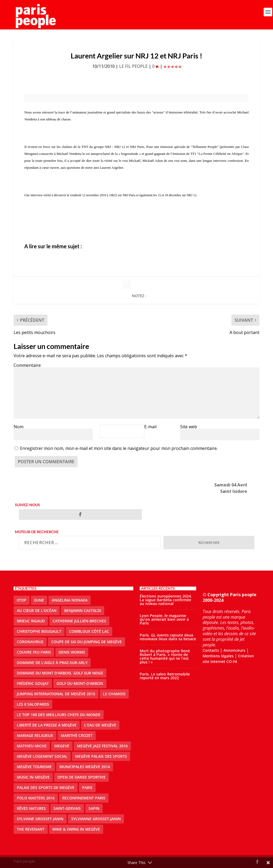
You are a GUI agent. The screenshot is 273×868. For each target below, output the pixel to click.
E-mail (150, 427)
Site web (189, 427)
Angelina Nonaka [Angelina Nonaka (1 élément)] (70, 600)
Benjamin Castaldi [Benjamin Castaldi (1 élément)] (83, 610)
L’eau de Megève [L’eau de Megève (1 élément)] (100, 725)
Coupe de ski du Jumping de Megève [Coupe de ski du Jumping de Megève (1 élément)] (87, 642)
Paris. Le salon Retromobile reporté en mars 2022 (165, 676)
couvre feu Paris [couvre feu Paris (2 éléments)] (34, 652)
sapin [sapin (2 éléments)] (94, 808)
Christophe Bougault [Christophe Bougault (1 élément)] (39, 631)
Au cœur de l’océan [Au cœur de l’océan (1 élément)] (37, 610)
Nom (19, 427)
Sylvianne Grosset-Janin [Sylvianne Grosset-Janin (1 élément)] (96, 819)
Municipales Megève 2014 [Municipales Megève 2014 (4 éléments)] (85, 767)
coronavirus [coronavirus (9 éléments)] (30, 642)
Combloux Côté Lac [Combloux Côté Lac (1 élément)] (89, 631)
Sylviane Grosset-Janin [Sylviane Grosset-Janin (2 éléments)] (40, 819)
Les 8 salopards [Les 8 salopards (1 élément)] (33, 704)
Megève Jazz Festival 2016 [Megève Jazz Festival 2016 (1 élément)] (102, 746)
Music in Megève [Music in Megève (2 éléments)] (33, 777)
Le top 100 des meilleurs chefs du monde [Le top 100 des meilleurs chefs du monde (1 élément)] (59, 715)
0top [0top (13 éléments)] (22, 600)
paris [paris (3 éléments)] (87, 788)
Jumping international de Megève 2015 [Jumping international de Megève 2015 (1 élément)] (56, 694)
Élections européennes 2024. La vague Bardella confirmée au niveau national (166, 600)
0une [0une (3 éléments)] (39, 600)
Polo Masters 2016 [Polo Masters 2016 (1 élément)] (36, 798)
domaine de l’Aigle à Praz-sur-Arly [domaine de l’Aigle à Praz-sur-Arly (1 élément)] (52, 663)
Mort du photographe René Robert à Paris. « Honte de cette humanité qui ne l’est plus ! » (165, 656)
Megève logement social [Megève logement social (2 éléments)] (42, 756)
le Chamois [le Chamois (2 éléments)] (114, 694)
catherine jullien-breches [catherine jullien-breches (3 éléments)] (79, 621)
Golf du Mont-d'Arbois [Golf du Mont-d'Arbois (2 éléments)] (80, 683)
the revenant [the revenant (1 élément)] (31, 829)
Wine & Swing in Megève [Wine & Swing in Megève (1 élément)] (76, 829)
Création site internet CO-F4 (228, 659)
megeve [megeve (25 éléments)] (62, 746)
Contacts (211, 650)
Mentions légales (218, 656)
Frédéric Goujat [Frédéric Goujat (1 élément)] (33, 683)
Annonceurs (234, 650)
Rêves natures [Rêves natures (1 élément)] (31, 808)
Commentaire (27, 365)
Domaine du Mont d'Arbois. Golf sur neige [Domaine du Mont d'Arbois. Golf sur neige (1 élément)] (60, 673)
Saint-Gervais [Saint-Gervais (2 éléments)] (67, 808)
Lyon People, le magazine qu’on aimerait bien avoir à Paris (164, 619)
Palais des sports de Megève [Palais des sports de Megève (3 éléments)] (46, 788)
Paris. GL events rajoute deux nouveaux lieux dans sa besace (168, 637)
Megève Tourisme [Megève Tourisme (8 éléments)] (34, 767)
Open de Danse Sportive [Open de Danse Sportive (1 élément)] (81, 777)
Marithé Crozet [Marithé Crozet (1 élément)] (77, 735)
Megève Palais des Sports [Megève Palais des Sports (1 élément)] (101, 756)
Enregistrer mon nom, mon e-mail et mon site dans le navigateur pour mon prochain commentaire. (119, 448)
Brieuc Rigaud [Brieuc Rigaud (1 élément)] (31, 621)
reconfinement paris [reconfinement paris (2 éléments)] (84, 798)
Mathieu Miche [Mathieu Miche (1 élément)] (32, 746)
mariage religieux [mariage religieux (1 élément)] (35, 735)
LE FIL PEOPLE (133, 66)
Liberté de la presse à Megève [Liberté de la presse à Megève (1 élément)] (47, 725)
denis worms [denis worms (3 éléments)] (72, 652)
